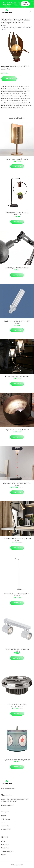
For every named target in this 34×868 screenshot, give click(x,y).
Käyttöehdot (5, 848)
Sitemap (4, 855)
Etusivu (4, 25)
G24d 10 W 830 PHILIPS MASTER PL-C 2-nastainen (17, 322)
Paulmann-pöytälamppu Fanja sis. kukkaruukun (17, 213)
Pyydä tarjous (25, 4)
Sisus (3, 822)
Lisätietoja (9, 79)
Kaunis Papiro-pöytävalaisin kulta (17, 159)
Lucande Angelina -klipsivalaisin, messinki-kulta (17, 539)
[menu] (31, 12)
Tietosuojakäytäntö (8, 851)
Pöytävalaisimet (24, 66)
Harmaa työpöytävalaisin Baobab (17, 268)
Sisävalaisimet (14, 66)
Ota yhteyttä (5, 845)
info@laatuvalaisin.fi (8, 805)
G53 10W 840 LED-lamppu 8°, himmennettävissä (17, 705)
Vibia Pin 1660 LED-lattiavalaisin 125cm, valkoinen (17, 595)
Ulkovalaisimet (6, 829)
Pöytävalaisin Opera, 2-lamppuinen (17, 376)
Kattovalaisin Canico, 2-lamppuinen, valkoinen (17, 650)
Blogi (3, 841)
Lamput (4, 816)
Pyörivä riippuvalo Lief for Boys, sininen (17, 760)
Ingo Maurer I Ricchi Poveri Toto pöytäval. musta (17, 484)
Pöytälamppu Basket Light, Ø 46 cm (17, 430)
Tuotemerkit (5, 826)
